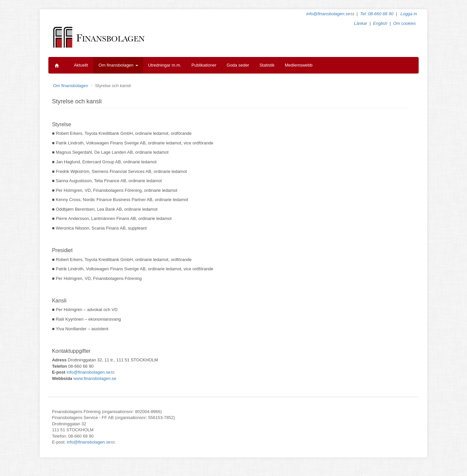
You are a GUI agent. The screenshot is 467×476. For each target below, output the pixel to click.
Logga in (409, 14)
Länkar (361, 23)
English (380, 23)
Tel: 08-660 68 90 (377, 14)
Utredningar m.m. (165, 65)
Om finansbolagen (118, 65)
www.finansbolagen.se (95, 378)
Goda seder (238, 65)
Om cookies (405, 23)
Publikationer (204, 65)
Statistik (267, 65)
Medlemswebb (299, 65)
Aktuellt (81, 65)
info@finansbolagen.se (330, 14)
